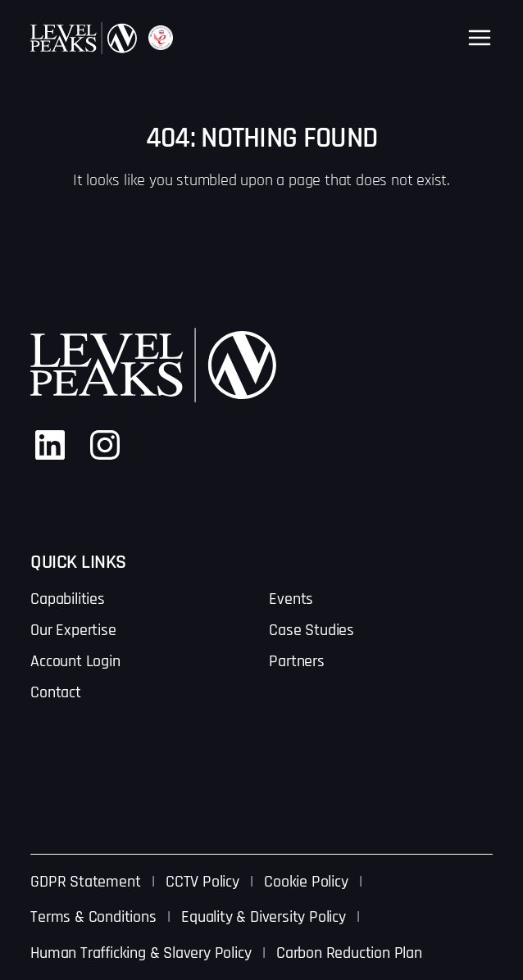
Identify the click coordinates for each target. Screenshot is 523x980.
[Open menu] (480, 38)
